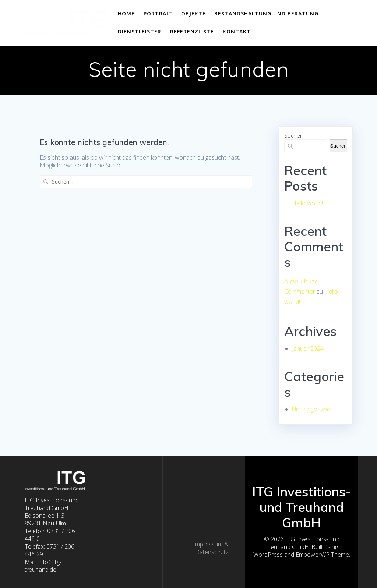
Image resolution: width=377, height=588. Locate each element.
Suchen (294, 135)
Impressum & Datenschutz (211, 548)
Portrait (158, 13)
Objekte (193, 13)
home (126, 13)
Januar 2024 (308, 348)
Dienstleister (140, 31)
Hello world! (307, 203)
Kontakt (237, 31)
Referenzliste (192, 31)
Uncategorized (311, 409)
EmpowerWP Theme (322, 555)
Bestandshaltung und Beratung (266, 13)
